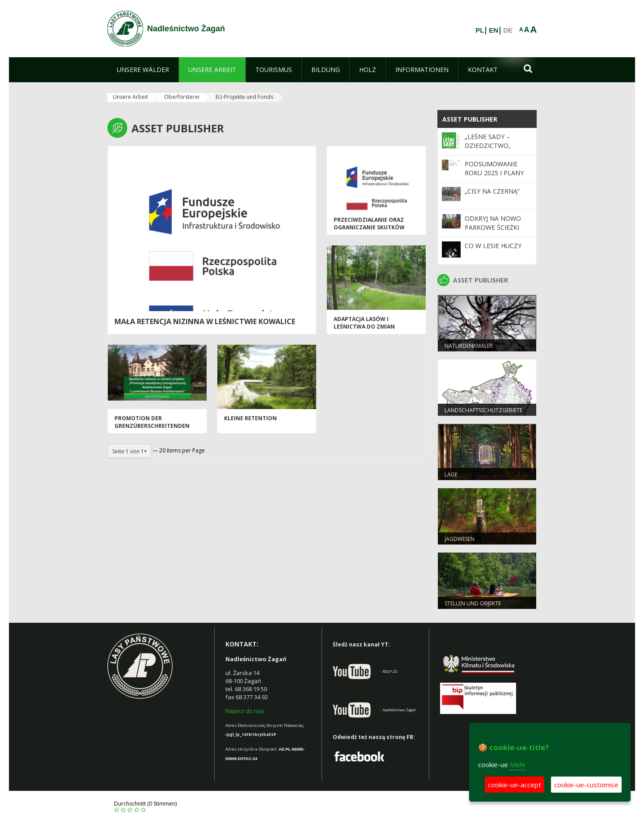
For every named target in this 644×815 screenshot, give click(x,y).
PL (480, 30)
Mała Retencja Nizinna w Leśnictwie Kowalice (205, 321)
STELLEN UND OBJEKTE (473, 603)
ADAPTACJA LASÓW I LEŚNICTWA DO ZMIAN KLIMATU (364, 327)
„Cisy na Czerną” (492, 191)
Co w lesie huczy (493, 246)
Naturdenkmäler (469, 346)
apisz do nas (247, 711)
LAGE (451, 475)
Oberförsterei (182, 97)
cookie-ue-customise (586, 785)
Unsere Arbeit (130, 97)
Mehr (518, 764)
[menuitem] (143, 70)
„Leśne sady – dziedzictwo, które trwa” (487, 146)
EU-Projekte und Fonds (244, 97)
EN (494, 30)
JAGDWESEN (460, 539)
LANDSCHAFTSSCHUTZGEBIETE (483, 410)
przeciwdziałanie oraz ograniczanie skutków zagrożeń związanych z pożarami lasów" (370, 231)
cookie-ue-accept (515, 785)
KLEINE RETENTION (250, 418)
